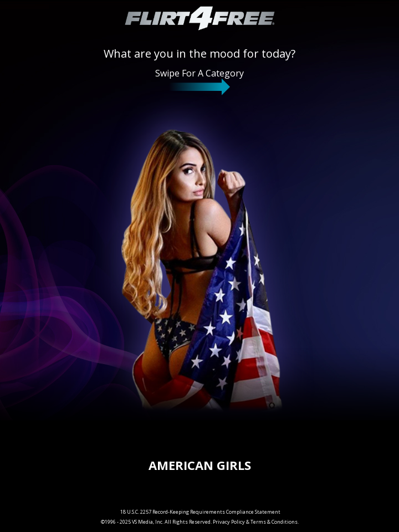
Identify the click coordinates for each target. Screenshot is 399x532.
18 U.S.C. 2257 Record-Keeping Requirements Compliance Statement (200, 512)
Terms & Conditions (274, 522)
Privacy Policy (229, 522)
